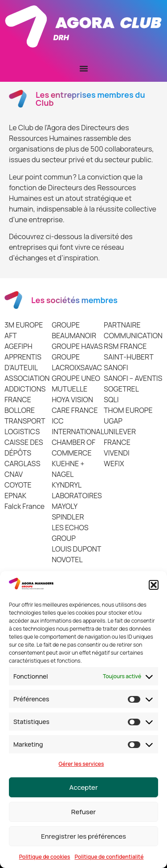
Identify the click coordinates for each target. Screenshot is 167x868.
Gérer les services (81, 764)
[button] (154, 585)
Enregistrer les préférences (83, 836)
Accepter (84, 787)
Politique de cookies (45, 857)
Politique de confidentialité (109, 857)
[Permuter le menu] (84, 68)
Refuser (83, 812)
